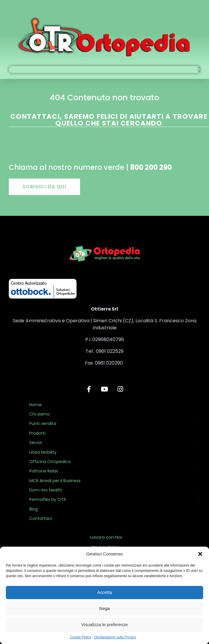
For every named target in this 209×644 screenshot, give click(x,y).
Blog (34, 509)
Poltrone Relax (44, 471)
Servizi (36, 443)
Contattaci (41, 518)
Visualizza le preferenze (104, 624)
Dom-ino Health (46, 490)
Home (35, 405)
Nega (105, 608)
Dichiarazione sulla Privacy (115, 637)
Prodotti (37, 433)
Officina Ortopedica (50, 462)
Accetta (104, 592)
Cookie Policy (80, 637)
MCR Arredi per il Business (55, 481)
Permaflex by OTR (48, 499)
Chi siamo (40, 414)
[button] (200, 554)
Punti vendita (43, 423)
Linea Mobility (43, 452)
